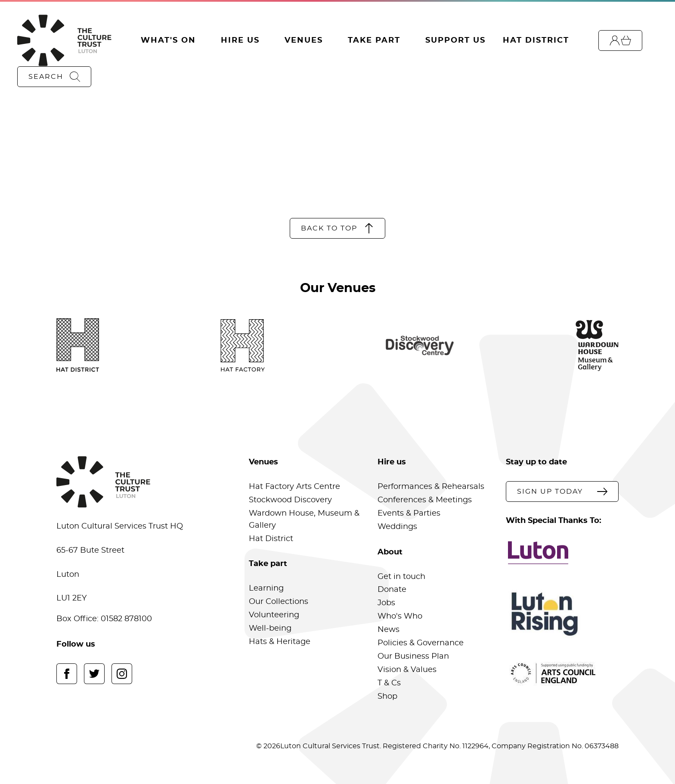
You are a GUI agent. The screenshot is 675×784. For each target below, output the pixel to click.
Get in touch (401, 577)
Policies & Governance (421, 643)
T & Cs (389, 683)
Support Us (455, 40)
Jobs (386, 603)
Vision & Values (407, 670)
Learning (266, 588)
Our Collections (279, 602)
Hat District (536, 40)
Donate (392, 590)
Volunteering (274, 615)
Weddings (397, 527)
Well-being (270, 628)
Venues (304, 40)
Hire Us (240, 40)
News (389, 630)
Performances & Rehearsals (431, 487)
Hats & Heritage (280, 642)
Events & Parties (409, 513)
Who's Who (400, 616)
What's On (168, 40)
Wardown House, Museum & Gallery (304, 520)
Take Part (374, 40)
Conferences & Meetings (425, 500)
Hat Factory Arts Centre (294, 487)
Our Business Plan (413, 656)
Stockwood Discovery (290, 500)
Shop (387, 697)
